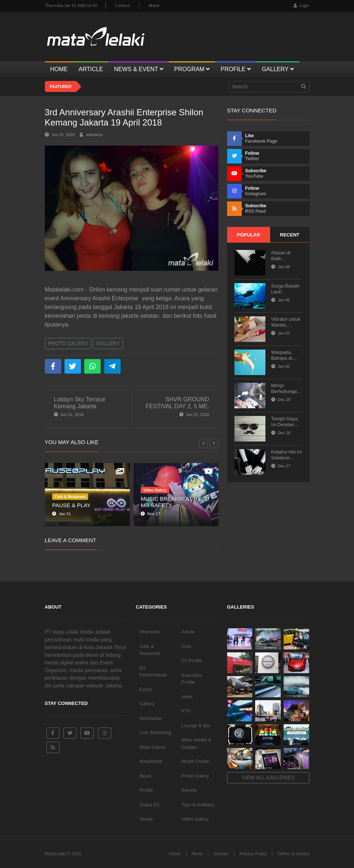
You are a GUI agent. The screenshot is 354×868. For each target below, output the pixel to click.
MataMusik (151, 761)
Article (188, 632)
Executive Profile (192, 679)
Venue (146, 819)
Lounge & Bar (196, 726)
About (154, 5)
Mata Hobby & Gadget (197, 743)
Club (186, 646)
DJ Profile (192, 661)
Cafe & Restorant (150, 650)
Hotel (187, 697)
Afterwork (150, 632)
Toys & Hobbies (198, 805)
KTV (186, 711)
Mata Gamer (153, 747)
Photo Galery (68, 343)
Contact (122, 5)
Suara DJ (149, 805)
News (146, 776)
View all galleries (268, 778)
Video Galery (195, 819)
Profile (146, 790)
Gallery (108, 343)
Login (302, 5)
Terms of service (293, 854)
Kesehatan (151, 718)
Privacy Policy (253, 854)
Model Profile (195, 761)
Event (146, 689)
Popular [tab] (249, 235)
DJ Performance (153, 672)
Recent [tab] (290, 235)
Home (175, 854)
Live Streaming (155, 732)
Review (189, 790)
